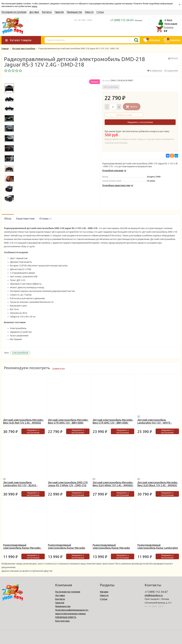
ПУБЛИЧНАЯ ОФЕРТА (66, 617)
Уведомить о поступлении (140, 122)
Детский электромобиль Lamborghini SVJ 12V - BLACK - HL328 (20, 485)
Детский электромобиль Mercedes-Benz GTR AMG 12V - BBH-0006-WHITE (68, 423)
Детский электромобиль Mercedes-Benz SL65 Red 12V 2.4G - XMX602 (24, 421)
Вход (170, 20)
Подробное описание (113, 171)
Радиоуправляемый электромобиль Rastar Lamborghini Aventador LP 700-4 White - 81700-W (158, 548)
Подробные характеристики (116, 185)
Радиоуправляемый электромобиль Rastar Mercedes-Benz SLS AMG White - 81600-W (22, 548)
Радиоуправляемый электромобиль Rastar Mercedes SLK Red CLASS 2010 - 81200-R (111, 548)
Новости (89, 12)
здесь (34, 6)
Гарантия (59, 12)
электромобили (20, 353)
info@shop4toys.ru (154, 595)
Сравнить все (59, 368)
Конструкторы (62, 621)
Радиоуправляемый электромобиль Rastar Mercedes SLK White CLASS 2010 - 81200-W (67, 548)
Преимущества (74, 12)
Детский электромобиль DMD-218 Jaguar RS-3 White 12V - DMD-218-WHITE (68, 485)
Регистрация (171, 24)
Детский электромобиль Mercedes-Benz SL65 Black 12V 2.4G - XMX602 (158, 484)
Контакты (47, 12)
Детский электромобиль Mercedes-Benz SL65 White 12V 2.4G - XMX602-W (113, 485)
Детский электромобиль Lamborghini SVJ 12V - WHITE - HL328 (155, 423)
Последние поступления (14, 12)
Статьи (100, 12)
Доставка (34, 12)
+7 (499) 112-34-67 (122, 20)
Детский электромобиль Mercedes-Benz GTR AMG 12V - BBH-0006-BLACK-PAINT (113, 423)
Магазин (104, 592)
